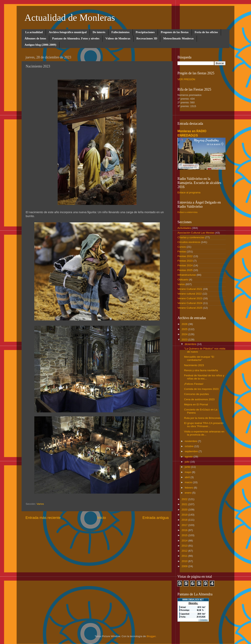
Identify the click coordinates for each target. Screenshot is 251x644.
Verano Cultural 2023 (190, 298)
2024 (185, 334)
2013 (185, 546)
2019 (185, 515)
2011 (185, 556)
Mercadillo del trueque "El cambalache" (199, 358)
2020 (185, 510)
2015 (185, 535)
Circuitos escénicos (189, 242)
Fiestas (182, 252)
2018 (185, 520)
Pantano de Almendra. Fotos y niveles (76, 38)
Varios (40, 504)
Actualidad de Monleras (70, 18)
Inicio (102, 518)
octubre (190, 446)
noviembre (191, 441)
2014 (185, 541)
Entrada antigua (156, 518)
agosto (189, 457)
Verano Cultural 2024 (190, 303)
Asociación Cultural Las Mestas (196, 233)
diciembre (191, 344)
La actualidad (34, 32)
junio (188, 467)
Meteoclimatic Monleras (178, 38)
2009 (185, 566)
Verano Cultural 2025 (190, 308)
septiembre (192, 451)
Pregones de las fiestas (175, 32)
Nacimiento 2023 (194, 365)
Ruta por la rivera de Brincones (202, 418)
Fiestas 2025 (185, 270)
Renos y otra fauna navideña (201, 370)
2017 (185, 525)
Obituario (183, 280)
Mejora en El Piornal (196, 404)
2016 (185, 530)
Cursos (182, 247)
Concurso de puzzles (196, 394)
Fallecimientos (120, 32)
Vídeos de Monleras (118, 38)
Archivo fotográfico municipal (68, 32)
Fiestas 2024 (185, 265)
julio (187, 462)
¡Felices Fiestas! (194, 384)
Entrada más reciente (43, 518)
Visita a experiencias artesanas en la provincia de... (204, 433)
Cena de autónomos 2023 (199, 399)
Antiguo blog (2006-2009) (40, 45)
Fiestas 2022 (185, 256)
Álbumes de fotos (35, 38)
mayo (188, 472)
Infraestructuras (187, 275)
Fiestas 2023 (185, 261)
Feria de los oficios (206, 32)
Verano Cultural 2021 (190, 289)
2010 (185, 561)
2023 (185, 340)
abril (188, 477)
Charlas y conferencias (191, 237)
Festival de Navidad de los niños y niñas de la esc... (204, 377)
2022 (185, 499)
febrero (189, 488)
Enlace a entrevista (187, 212)
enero (188, 493)
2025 (185, 329)
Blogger (151, 636)
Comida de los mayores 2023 (201, 389)
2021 (185, 504)
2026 (185, 324)
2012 (185, 551)
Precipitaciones (145, 32)
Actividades (184, 228)
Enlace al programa (189, 192)
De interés (99, 32)
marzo (189, 482)
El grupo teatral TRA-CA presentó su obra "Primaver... (204, 425)
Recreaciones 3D (147, 38)
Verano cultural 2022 (190, 294)
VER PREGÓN (186, 79)
